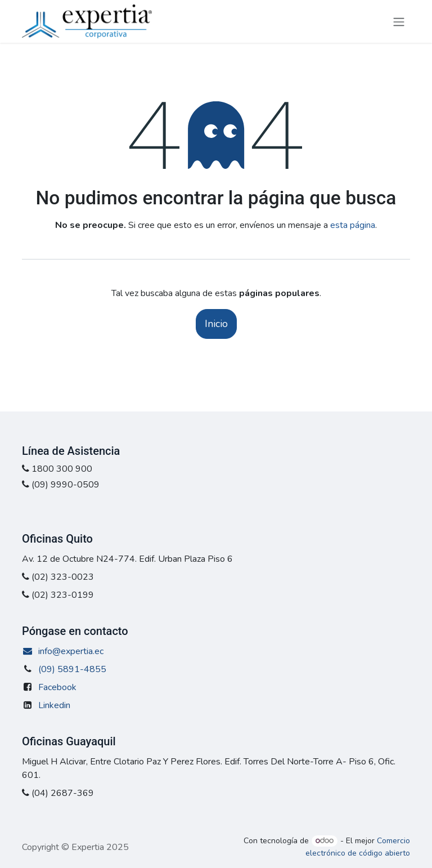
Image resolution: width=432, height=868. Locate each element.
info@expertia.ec (63, 651)
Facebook (57, 687)
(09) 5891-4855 (72, 669)
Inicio (216, 324)
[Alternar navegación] (399, 21)
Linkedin (54, 705)
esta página (353, 225)
